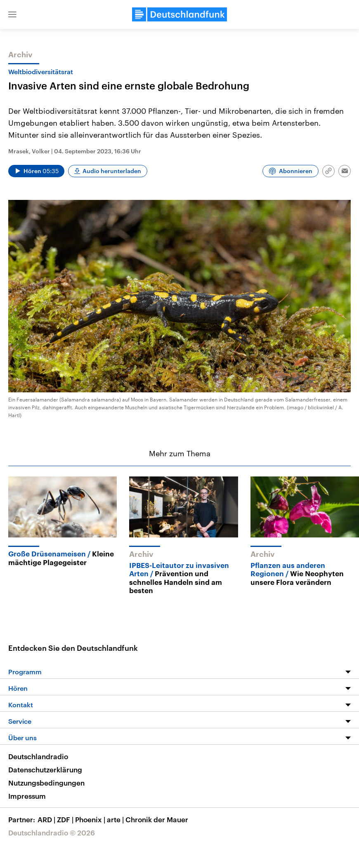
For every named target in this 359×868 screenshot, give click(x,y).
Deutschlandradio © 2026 (52, 833)
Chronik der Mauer (157, 819)
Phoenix (91, 819)
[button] (12, 14)
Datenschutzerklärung (45, 769)
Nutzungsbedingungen (46, 783)
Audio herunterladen (112, 171)
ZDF (66, 819)
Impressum (27, 796)
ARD (47, 819)
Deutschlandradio (38, 756)
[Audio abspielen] (36, 171)
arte (116, 819)
